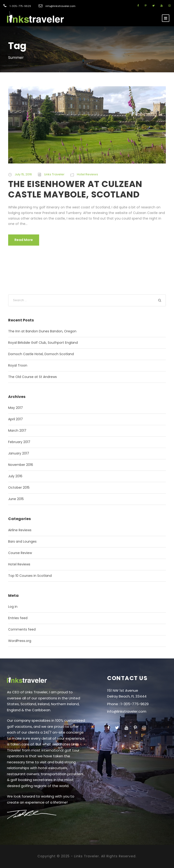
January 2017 (19, 453)
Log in (13, 607)
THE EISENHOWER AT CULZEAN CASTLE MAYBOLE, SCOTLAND (75, 189)
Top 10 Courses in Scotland (30, 576)
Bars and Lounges (22, 541)
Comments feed (22, 629)
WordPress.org (20, 641)
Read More (24, 240)
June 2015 (16, 499)
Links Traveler (54, 174)
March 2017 (17, 431)
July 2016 (15, 476)
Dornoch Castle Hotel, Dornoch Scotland (41, 354)
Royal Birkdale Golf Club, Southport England (43, 343)
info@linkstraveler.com (60, 6)
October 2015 (19, 487)
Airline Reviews (20, 530)
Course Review (20, 553)
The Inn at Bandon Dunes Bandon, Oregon (42, 331)
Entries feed (18, 618)
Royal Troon (18, 365)
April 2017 (15, 419)
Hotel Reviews (87, 174)
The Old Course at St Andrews (32, 377)
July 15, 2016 (23, 174)
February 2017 (19, 442)
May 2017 (15, 408)
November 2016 (21, 465)
